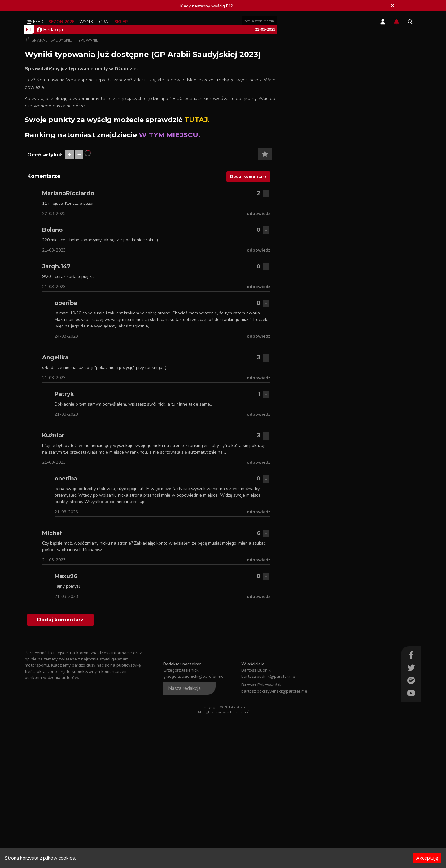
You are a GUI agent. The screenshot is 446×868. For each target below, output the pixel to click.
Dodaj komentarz (248, 327)
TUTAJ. (197, 271)
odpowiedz (259, 364)
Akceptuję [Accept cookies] (427, 858)
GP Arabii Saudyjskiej (52, 191)
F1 (28, 180)
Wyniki (87, 22)
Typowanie (87, 191)
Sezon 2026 (61, 22)
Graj (104, 22)
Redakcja (50, 181)
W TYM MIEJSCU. (169, 286)
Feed (35, 22)
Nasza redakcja (184, 839)
